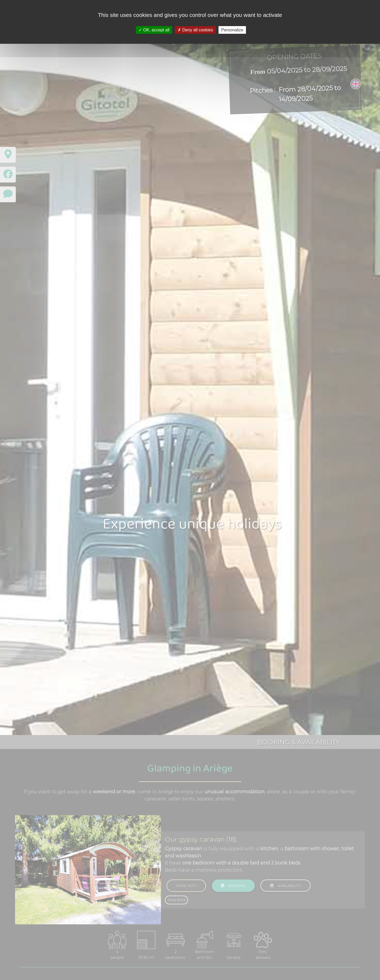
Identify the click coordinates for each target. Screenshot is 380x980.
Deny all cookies (195, 30)
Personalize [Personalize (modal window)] (232, 30)
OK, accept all (154, 30)
